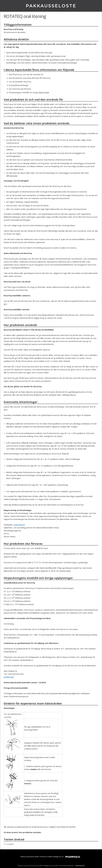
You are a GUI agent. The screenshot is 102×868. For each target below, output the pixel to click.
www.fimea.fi (19, 525)
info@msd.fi (9, 677)
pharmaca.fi (80, 866)
